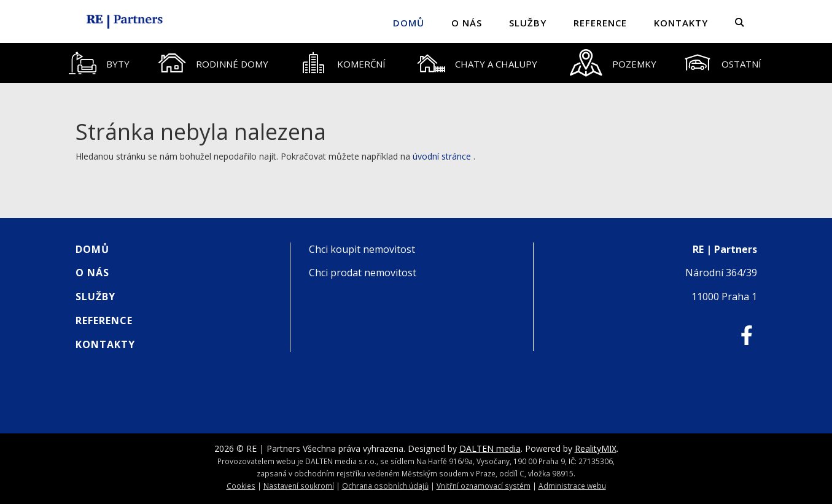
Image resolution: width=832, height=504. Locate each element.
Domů (409, 23)
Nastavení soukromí (299, 486)
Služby (528, 23)
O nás (467, 23)
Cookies (241, 486)
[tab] (99, 63)
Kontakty (681, 23)
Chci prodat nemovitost (363, 273)
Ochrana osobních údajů (385, 486)
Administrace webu (572, 486)
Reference (600, 23)
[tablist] (416, 63)
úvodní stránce (442, 156)
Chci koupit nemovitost (362, 249)
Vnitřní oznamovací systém (484, 486)
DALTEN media (490, 448)
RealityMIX (596, 448)
